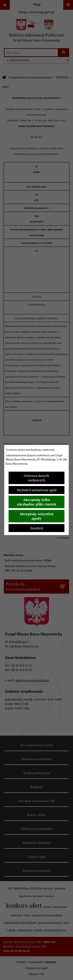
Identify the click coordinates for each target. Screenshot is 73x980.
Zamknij (37, 528)
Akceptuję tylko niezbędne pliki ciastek (37, 502)
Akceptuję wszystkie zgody (37, 516)
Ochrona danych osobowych (36, 478)
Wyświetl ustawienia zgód (37, 490)
